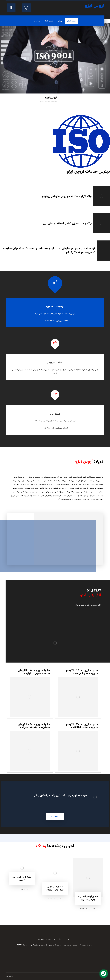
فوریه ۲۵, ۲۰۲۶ (21, 889)
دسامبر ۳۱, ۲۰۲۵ (87, 909)
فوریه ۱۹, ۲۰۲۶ (54, 899)
